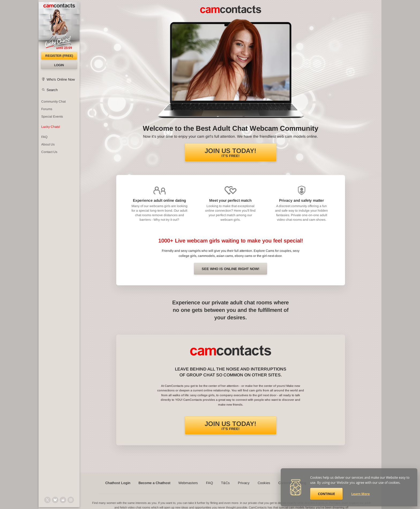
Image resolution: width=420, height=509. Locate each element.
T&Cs (225, 483)
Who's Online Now (61, 79)
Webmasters (188, 483)
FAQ (209, 483)
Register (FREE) (59, 56)
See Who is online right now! (230, 269)
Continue (326, 494)
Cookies (264, 483)
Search (52, 90)
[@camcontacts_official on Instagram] (71, 500)
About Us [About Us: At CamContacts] (48, 144)
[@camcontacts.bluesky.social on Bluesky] (55, 500)
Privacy (244, 483)
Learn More (361, 494)
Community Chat (53, 102)
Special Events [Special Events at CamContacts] (52, 117)
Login (59, 65)
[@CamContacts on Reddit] (63, 500)
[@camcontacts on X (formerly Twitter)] (47, 500)
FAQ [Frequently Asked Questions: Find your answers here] (44, 137)
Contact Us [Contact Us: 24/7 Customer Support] (49, 152)
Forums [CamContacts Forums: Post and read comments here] (47, 109)
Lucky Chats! (51, 127)
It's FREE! (230, 152)
